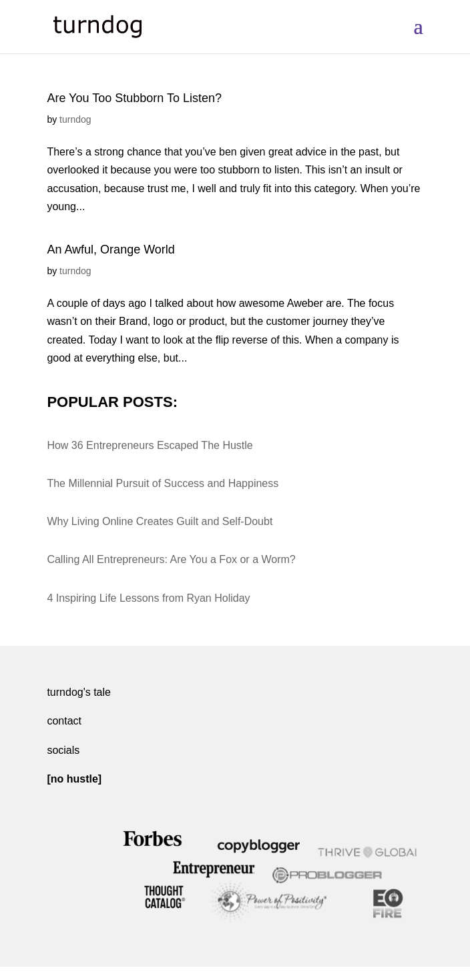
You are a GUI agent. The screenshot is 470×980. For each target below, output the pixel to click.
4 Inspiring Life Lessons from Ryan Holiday (148, 598)
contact (64, 721)
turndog (75, 119)
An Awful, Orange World (110, 250)
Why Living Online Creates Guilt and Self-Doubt (160, 521)
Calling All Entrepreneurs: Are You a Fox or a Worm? (171, 559)
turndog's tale (79, 692)
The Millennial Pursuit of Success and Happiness (163, 483)
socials (63, 750)
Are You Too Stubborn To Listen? (134, 98)
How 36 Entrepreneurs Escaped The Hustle (150, 445)
